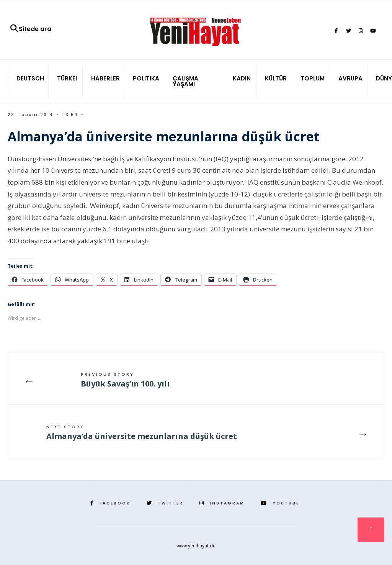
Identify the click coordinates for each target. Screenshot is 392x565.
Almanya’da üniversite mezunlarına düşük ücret (142, 432)
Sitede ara (30, 29)
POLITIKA (146, 78)
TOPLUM (313, 78)
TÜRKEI (67, 78)
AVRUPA (350, 78)
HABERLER (105, 78)
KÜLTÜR (276, 78)
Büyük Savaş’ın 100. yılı (125, 380)
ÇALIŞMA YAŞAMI (185, 81)
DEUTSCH (30, 78)
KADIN (242, 78)
